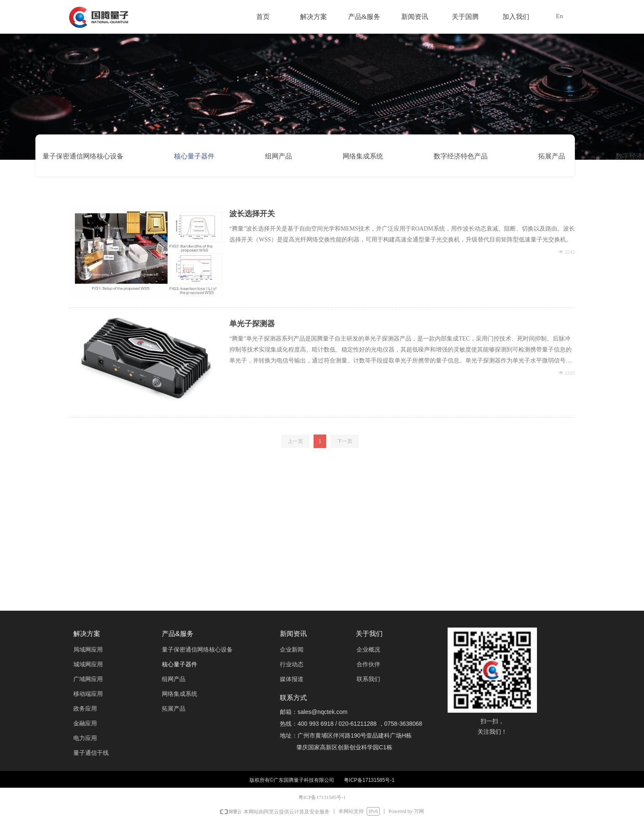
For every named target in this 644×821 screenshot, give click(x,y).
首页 (263, 17)
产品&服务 (364, 17)
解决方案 (314, 17)
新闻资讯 (415, 17)
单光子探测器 (252, 324)
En (559, 16)
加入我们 (516, 17)
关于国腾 (465, 17)
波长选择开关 (252, 214)
